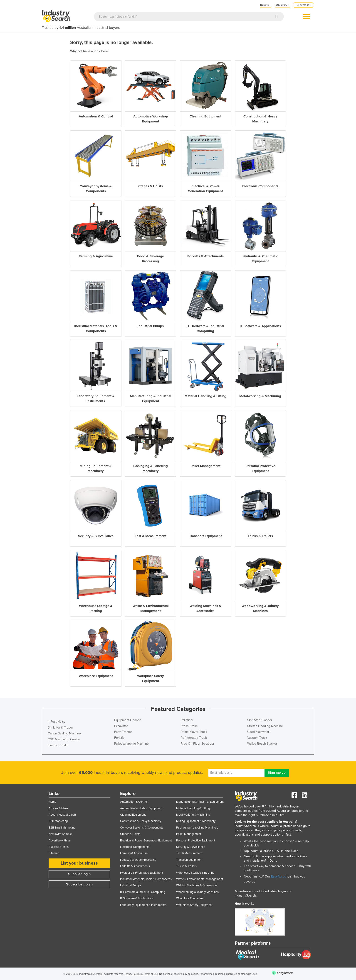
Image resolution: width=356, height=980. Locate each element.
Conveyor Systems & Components (142, 828)
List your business (79, 863)
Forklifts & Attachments (135, 866)
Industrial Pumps (131, 885)
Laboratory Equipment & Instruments (143, 905)
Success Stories (59, 847)
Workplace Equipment (190, 898)
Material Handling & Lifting (193, 808)
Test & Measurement (189, 853)
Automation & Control (134, 802)
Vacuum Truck (257, 738)
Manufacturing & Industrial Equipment (200, 802)
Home (52, 802)
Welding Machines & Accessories (197, 885)
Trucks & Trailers (186, 866)
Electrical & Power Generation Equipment (146, 841)
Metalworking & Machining (193, 815)
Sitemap (54, 853)
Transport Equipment (189, 860)
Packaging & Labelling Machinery (197, 828)
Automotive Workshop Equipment (141, 808)
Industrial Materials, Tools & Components (146, 879)
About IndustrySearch (62, 815)
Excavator (121, 726)
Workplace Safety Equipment (194, 905)
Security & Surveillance (191, 847)
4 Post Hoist (56, 722)
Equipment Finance (128, 720)
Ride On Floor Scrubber (198, 744)
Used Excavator (258, 732)
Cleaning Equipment (133, 815)
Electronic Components (135, 847)
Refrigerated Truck (194, 738)
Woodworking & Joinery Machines (197, 892)
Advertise (303, 5)
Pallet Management (189, 834)
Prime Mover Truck (194, 732)
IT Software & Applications (137, 898)
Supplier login (79, 874)
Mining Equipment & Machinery (196, 821)
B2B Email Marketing (62, 828)
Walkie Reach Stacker (262, 744)
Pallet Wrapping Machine (131, 744)
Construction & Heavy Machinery (141, 821)
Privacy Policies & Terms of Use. (142, 974)
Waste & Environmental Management (200, 879)
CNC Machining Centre (64, 739)
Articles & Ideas (58, 808)
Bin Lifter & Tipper (60, 728)
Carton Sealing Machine (64, 733)
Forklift (119, 738)
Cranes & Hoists (130, 834)
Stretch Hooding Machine (265, 726)
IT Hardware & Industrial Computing (143, 892)
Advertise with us (59, 841)
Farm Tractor (123, 732)
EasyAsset (278, 876)
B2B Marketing (58, 821)
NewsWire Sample (60, 834)
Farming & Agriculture (134, 853)
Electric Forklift (58, 745)
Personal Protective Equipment (196, 841)
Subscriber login (79, 884)
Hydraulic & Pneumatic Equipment (142, 873)
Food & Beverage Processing (138, 860)
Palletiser (187, 720)
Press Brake (189, 726)
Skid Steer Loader (260, 720)
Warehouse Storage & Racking (195, 873)
